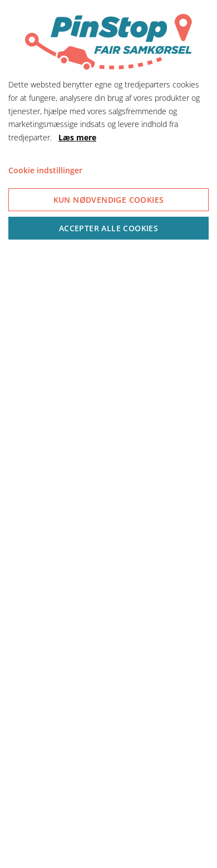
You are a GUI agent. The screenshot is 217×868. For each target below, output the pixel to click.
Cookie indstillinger (45, 170)
